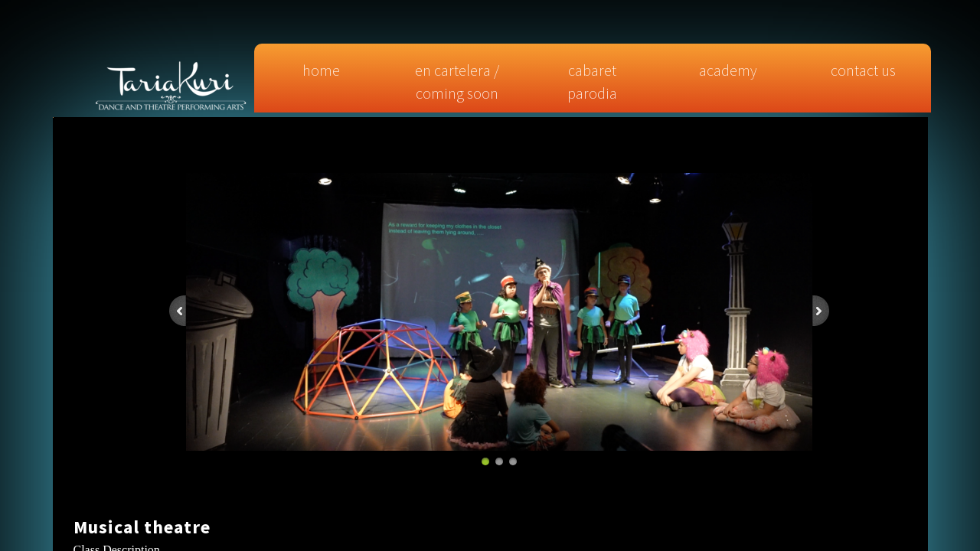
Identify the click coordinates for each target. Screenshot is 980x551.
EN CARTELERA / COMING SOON (457, 82)
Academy (728, 70)
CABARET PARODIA (592, 82)
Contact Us (863, 70)
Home (321, 70)
